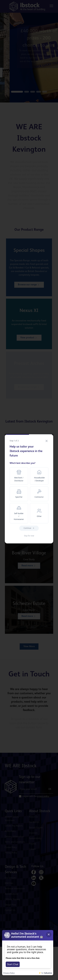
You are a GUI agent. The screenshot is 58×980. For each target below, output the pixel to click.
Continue (29, 528)
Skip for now (29, 536)
